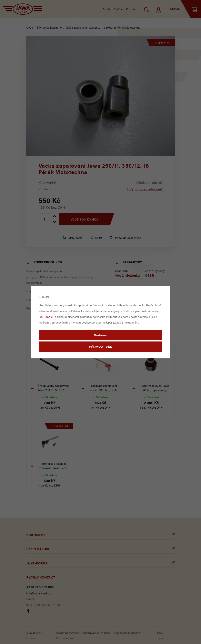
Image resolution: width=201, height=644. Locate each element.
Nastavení (101, 335)
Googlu (48, 317)
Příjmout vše (101, 346)
